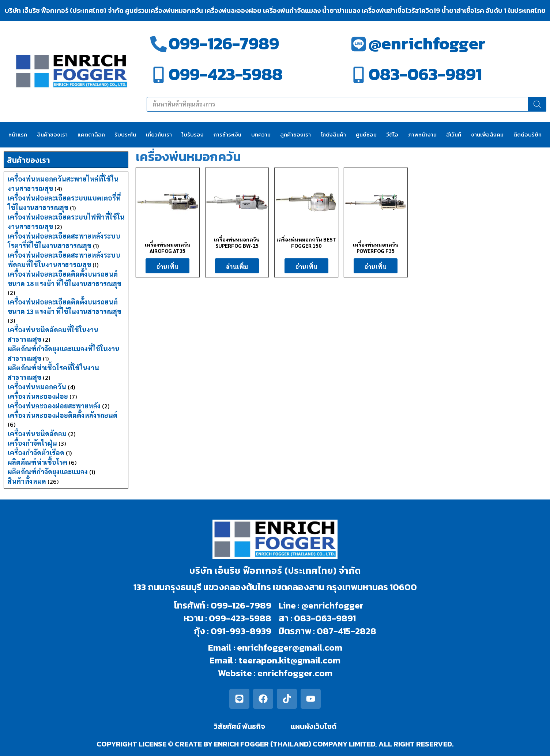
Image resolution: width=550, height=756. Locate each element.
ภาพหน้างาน (422, 134)
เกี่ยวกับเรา (159, 134)
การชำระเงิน (227, 134)
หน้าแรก (18, 134)
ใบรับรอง (193, 134)
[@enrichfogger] (359, 44)
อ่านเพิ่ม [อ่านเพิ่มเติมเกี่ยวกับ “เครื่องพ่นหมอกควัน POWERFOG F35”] (376, 267)
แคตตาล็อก (91, 134)
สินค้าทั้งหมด (27, 481)
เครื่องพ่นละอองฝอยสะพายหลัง (54, 406)
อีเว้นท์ (454, 134)
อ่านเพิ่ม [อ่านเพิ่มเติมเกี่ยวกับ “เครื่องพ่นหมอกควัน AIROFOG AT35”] (167, 267)
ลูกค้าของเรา (295, 134)
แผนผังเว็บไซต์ (314, 726)
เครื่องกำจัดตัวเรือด (36, 452)
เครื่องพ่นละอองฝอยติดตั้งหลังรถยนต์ (63, 415)
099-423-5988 (226, 74)
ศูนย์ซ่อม (366, 134)
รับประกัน (125, 134)
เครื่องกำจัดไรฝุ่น (32, 443)
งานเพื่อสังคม (487, 134)
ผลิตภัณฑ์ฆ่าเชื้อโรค (37, 462)
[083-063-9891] (359, 75)
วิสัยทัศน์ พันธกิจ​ (239, 726)
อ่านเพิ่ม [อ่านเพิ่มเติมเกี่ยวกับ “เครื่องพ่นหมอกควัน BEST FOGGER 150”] (306, 267)
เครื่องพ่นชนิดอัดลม (37, 433)
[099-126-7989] (159, 44)
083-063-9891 (425, 74)
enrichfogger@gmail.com (290, 647)
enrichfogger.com (295, 673)
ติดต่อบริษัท (528, 134)
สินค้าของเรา (52, 134)
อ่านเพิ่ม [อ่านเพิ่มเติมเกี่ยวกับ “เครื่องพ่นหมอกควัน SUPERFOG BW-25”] (237, 267)
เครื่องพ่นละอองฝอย (38, 396)
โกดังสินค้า (333, 134)
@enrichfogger (427, 43)
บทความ (261, 134)
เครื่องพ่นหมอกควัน (37, 387)
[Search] (537, 104)
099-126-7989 (224, 43)
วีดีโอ (392, 134)
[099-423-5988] (159, 75)
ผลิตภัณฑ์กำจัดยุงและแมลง (48, 471)
